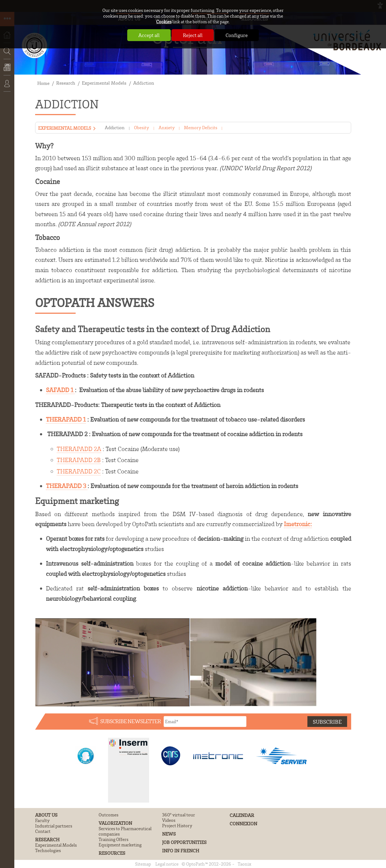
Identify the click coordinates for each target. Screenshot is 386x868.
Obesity (142, 128)
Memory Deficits (201, 128)
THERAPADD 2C (79, 471)
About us (46, 815)
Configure (237, 35)
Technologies (48, 850)
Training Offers (113, 839)
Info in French (181, 851)
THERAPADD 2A (79, 449)
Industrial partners (54, 826)
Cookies (164, 21)
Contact (43, 831)
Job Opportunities (184, 842)
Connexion (7, 87)
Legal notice (167, 864)
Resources (112, 853)
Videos (169, 820)
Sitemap (143, 864)
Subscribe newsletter (131, 721)
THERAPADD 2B (79, 460)
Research (66, 83)
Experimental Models (104, 83)
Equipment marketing (120, 845)
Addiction (144, 83)
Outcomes (108, 815)
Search (5, 67)
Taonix (244, 864)
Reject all (193, 35)
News (7, 71)
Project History (177, 826)
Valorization (115, 823)
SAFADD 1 (60, 390)
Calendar (242, 815)
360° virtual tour (179, 815)
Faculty (42, 820)
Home (43, 83)
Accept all (149, 35)
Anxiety (167, 128)
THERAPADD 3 (67, 486)
